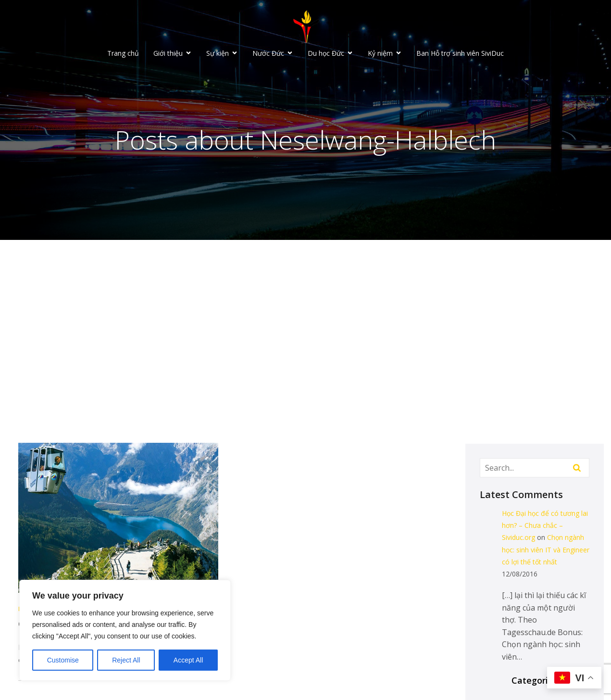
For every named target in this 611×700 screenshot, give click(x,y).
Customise (63, 660)
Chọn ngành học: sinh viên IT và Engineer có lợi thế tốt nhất (546, 549)
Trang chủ (123, 53)
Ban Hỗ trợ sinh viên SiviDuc (460, 53)
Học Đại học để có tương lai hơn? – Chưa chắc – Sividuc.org (545, 525)
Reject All (126, 660)
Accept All (188, 660)
